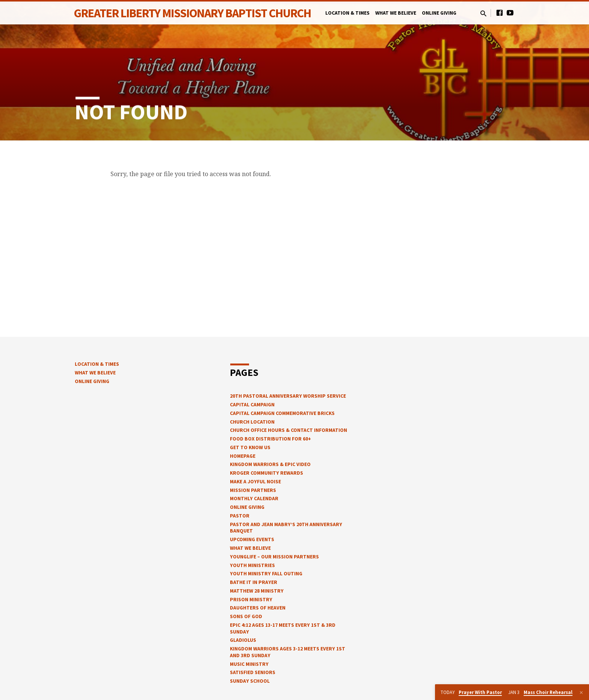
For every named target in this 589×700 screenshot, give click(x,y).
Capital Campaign (252, 405)
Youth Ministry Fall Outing (266, 574)
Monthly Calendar (254, 499)
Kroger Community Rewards (267, 473)
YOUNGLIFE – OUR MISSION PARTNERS (274, 557)
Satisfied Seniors (253, 672)
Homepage (243, 456)
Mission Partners (253, 490)
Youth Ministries (252, 565)
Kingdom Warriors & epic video (270, 464)
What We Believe (396, 13)
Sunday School (250, 681)
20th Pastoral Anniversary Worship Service (288, 396)
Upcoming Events (252, 539)
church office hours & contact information (288, 430)
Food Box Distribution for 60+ (270, 439)
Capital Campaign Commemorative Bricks (282, 413)
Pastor (240, 516)
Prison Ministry (251, 600)
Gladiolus (243, 640)
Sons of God (246, 616)
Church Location (252, 422)
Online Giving (439, 13)
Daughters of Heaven (258, 608)
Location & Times (347, 13)
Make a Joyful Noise (255, 482)
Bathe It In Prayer (254, 582)
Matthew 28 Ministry (257, 591)
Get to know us (250, 447)
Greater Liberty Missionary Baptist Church (193, 13)
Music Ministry (249, 664)
